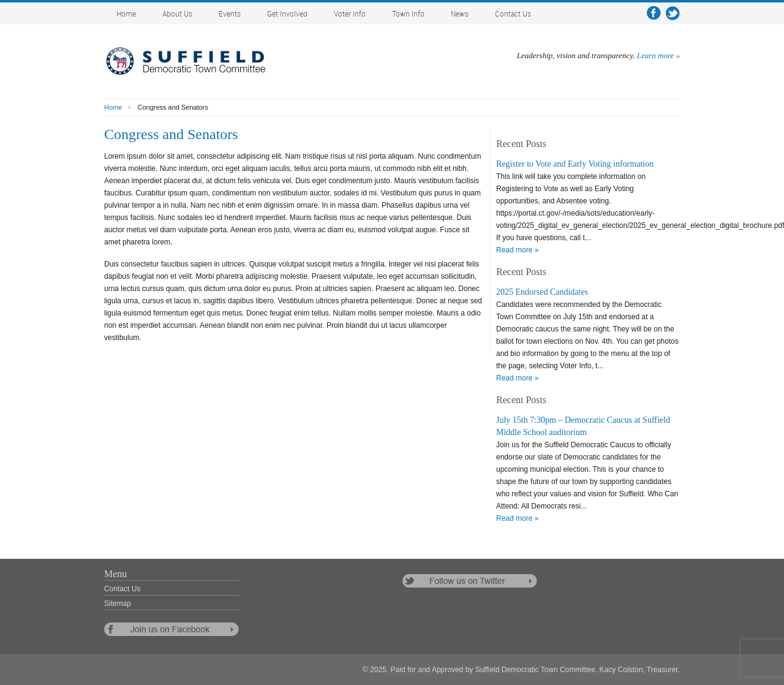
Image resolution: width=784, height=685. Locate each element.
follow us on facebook (171, 629)
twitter (673, 13)
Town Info (408, 14)
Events (230, 14)
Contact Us (513, 14)
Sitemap (118, 604)
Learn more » (658, 55)
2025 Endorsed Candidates (542, 292)
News (460, 14)
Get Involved (287, 14)
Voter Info (350, 14)
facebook (654, 13)
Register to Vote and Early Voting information (575, 164)
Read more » (517, 250)
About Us (177, 14)
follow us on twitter (470, 581)
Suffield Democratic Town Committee (196, 61)
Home (126, 14)
